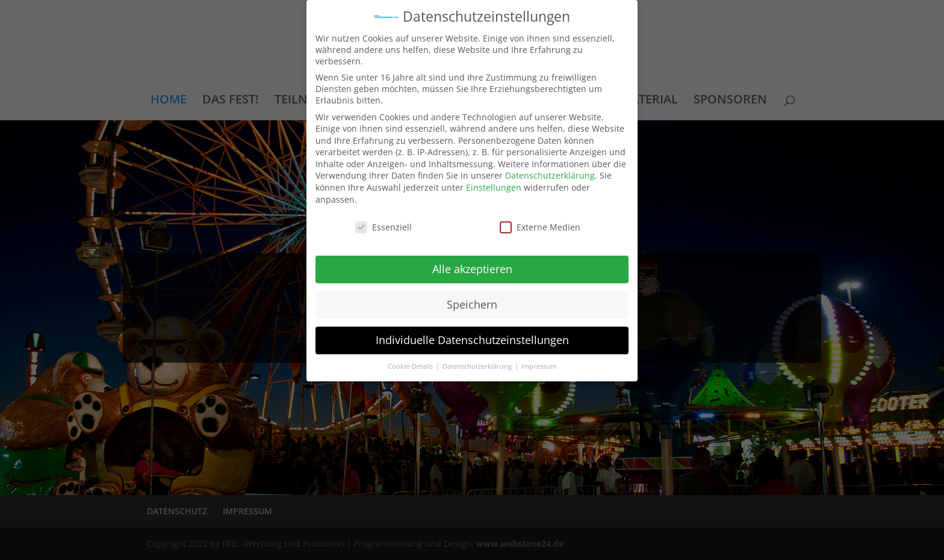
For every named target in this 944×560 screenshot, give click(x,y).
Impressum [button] (539, 366)
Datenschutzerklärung (550, 175)
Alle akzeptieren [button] (472, 269)
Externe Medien (540, 227)
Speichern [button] (472, 304)
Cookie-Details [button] (411, 366)
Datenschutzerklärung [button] (478, 366)
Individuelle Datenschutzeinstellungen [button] (472, 340)
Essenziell (383, 227)
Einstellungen (494, 187)
